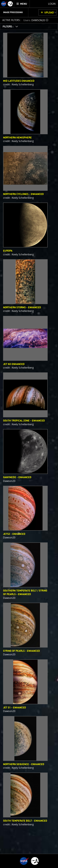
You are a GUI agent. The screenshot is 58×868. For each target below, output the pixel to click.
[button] (36, 20)
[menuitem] (22, 4)
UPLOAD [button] (49, 13)
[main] (29, 434)
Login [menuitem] (52, 4)
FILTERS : (8, 27)
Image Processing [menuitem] (13, 12)
